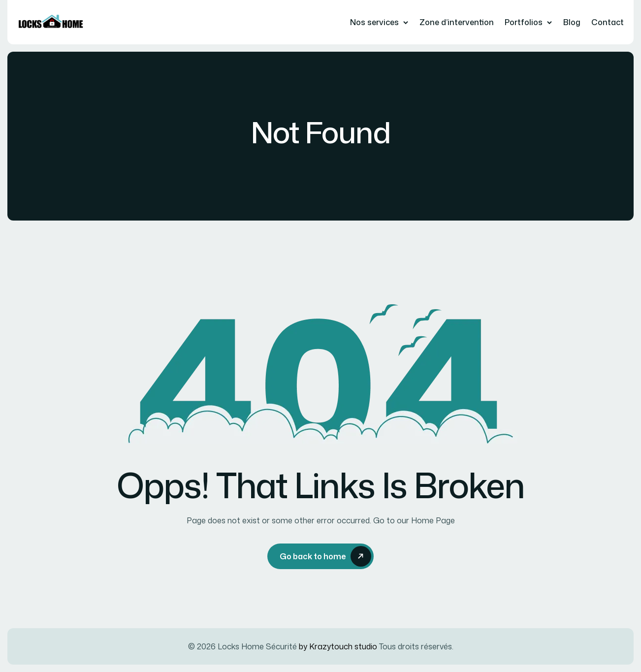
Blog (572, 22)
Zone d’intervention (457, 22)
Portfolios (524, 22)
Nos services (374, 22)
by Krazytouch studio (338, 646)
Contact (608, 22)
